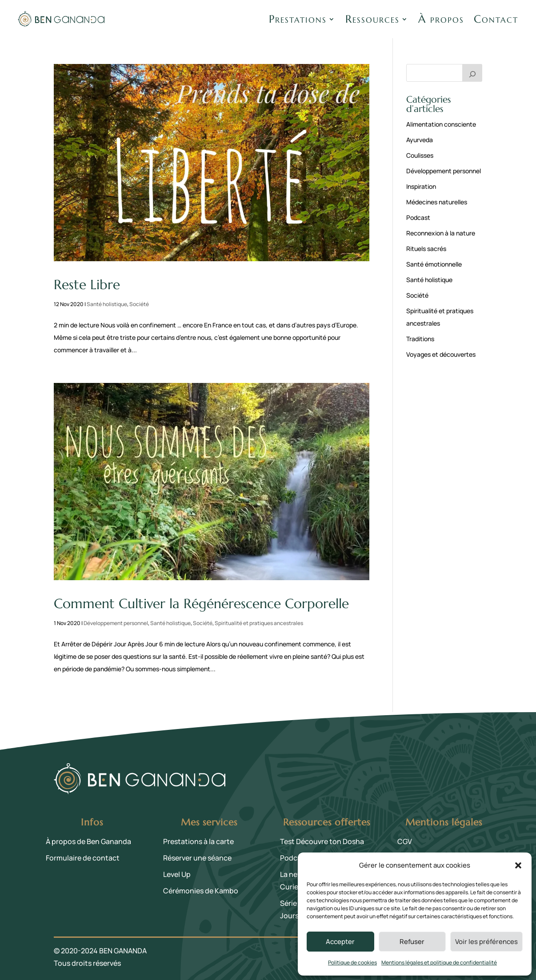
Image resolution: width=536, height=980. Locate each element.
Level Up (177, 874)
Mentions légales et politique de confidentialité (439, 962)
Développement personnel (116, 623)
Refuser (412, 942)
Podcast (418, 217)
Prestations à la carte (198, 841)
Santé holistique (107, 304)
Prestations (298, 19)
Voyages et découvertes (441, 354)
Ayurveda (420, 140)
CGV (405, 841)
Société (139, 304)
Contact (496, 19)
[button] (518, 865)
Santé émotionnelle (434, 264)
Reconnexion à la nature (441, 233)
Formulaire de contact (83, 858)
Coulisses (420, 155)
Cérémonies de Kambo (201, 891)
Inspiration (421, 186)
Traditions (420, 339)
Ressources (372, 19)
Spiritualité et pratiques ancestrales (259, 623)
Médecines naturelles (437, 202)
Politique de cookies (352, 962)
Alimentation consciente (441, 124)
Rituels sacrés (426, 249)
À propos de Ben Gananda (88, 841)
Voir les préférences (486, 942)
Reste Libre (87, 285)
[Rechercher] (472, 73)
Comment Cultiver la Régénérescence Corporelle (201, 604)
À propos (441, 19)
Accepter (340, 942)
